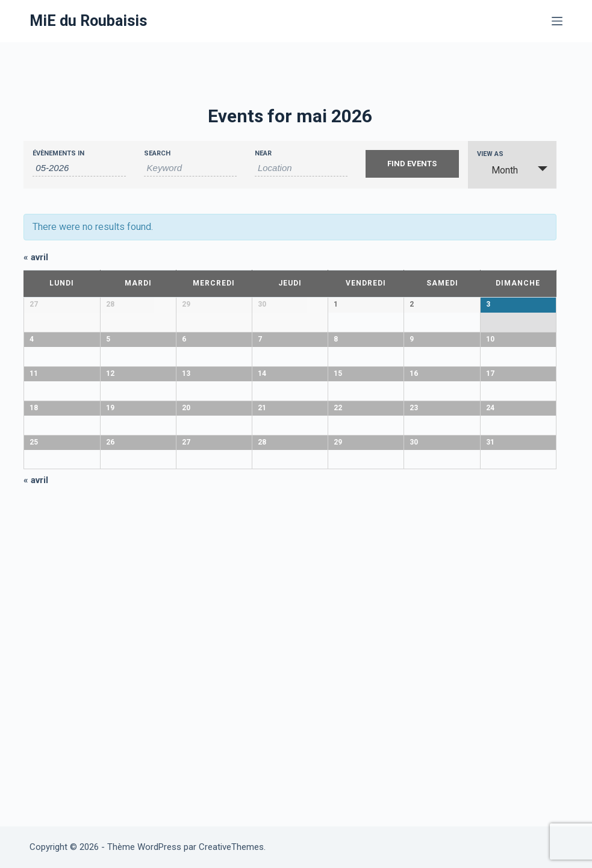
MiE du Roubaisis (88, 21)
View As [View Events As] (490, 154)
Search (157, 153)
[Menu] (557, 21)
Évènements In (58, 153)
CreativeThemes (231, 847)
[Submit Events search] (412, 164)
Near (263, 153)
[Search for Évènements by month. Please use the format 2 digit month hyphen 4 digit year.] (79, 168)
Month (497, 170)
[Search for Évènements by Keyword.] (190, 168)
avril (36, 257)
